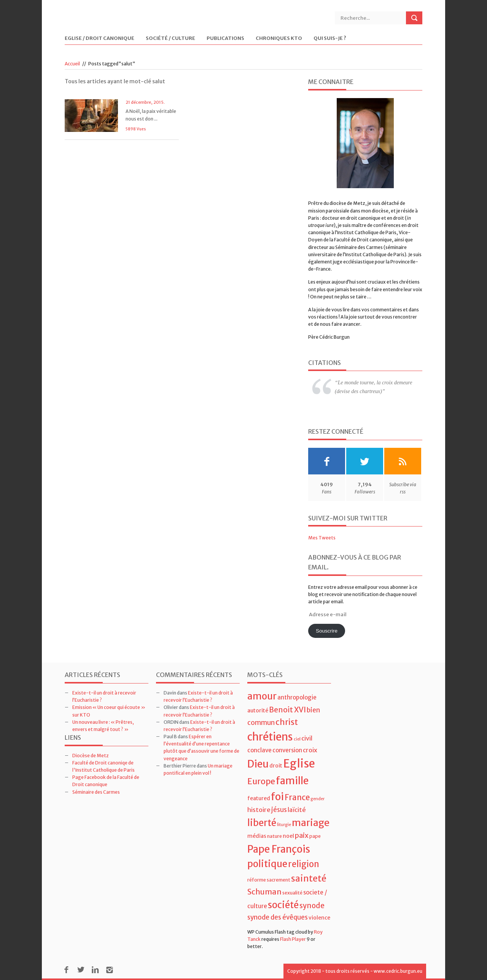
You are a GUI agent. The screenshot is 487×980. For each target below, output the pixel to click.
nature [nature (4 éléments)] (275, 836)
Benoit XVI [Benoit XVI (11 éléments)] (287, 710)
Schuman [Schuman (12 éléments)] (264, 892)
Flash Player (293, 939)
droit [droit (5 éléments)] (276, 766)
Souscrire (327, 631)
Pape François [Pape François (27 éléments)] (279, 849)
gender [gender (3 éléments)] (318, 799)
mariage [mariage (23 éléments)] (311, 823)
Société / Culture (170, 39)
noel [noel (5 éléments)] (288, 836)
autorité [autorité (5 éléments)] (258, 710)
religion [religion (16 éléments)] (304, 864)
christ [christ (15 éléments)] (287, 722)
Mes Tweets (322, 538)
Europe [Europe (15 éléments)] (261, 781)
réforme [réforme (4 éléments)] (257, 880)
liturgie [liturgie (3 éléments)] (284, 825)
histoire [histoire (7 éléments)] (259, 810)
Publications (225, 39)
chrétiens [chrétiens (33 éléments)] (270, 737)
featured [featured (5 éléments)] (259, 798)
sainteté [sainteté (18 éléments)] (309, 878)
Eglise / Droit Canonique (99, 39)
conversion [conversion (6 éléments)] (287, 750)
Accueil (72, 64)
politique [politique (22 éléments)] (267, 864)
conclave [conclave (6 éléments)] (259, 750)
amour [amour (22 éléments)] (262, 696)
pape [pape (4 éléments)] (315, 836)
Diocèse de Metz (91, 756)
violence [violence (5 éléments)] (319, 918)
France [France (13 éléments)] (297, 798)
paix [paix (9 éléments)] (302, 835)
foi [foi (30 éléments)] (277, 797)
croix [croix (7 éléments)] (310, 750)
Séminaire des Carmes (96, 792)
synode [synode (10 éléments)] (312, 906)
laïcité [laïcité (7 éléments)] (297, 810)
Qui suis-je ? (330, 39)
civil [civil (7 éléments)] (307, 738)
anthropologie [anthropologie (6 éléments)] (297, 697)
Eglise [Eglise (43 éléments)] (299, 764)
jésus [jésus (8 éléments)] (279, 810)
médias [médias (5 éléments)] (257, 836)
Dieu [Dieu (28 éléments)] (258, 764)
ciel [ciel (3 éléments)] (297, 739)
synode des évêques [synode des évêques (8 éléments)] (278, 917)
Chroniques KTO (279, 39)
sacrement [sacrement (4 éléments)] (279, 880)
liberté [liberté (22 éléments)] (262, 823)
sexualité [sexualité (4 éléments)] (292, 893)
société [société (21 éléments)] (283, 905)
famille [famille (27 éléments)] (292, 781)
